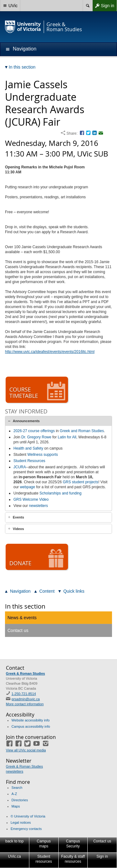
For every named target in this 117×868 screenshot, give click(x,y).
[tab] (58, 421)
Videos (18, 529)
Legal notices (21, 822)
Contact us (18, 630)
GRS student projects (80, 482)
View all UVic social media (26, 750)
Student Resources (29, 461)
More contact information (25, 704)
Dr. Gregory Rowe (36, 437)
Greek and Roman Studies (82, 431)
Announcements (26, 421)
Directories (20, 800)
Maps (16, 806)
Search (17, 788)
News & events (22, 618)
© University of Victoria (28, 816)
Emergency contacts (26, 829)
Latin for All (67, 437)
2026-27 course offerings (34, 431)
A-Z (14, 794)
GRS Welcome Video (31, 499)
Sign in (103, 6)
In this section (25, 606)
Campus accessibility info (31, 726)
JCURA (20, 467)
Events (18, 517)
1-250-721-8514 (24, 694)
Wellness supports (43, 455)
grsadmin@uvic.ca (26, 699)
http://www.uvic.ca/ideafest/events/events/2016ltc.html (50, 352)
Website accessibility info (31, 720)
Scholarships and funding (60, 493)
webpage (28, 487)
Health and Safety (28, 448)
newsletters (39, 506)
